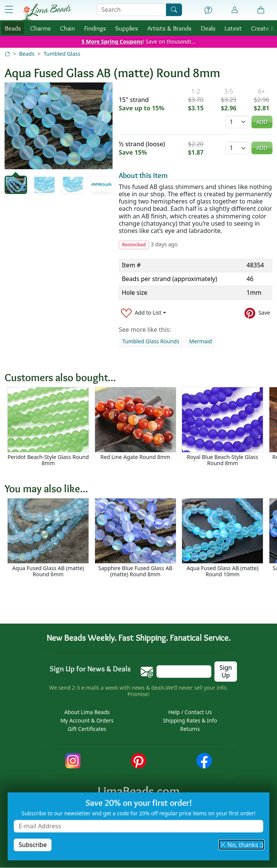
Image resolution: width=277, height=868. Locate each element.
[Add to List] (143, 313)
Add (262, 122)
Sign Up (226, 672)
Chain (67, 28)
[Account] (235, 10)
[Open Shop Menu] (9, 10)
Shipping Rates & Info (190, 721)
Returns (190, 729)
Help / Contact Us (190, 712)
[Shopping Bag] (261, 10)
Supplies (127, 28)
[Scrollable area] (141, 430)
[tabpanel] (59, 126)
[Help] (208, 10)
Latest (233, 28)
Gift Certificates (87, 729)
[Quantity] (238, 122)
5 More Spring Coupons (112, 41)
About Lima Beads (87, 712)
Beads (13, 28)
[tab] (16, 185)
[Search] (174, 10)
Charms (40, 28)
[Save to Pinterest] (257, 313)
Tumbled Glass (62, 54)
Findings (95, 28)
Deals (208, 28)
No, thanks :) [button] (242, 845)
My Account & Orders (87, 721)
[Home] (7, 54)
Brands (169, 28)
